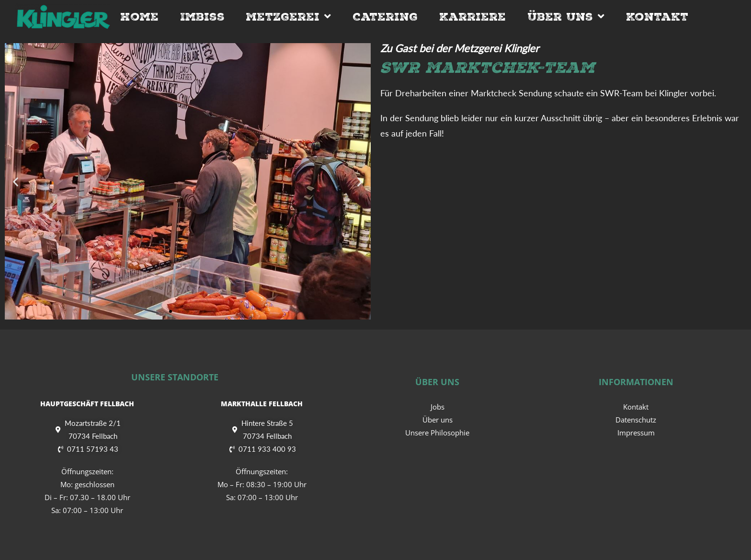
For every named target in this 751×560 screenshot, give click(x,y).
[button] (16, 181)
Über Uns (566, 17)
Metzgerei (289, 17)
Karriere (472, 17)
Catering (385, 17)
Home (139, 17)
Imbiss (202, 17)
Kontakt (657, 17)
